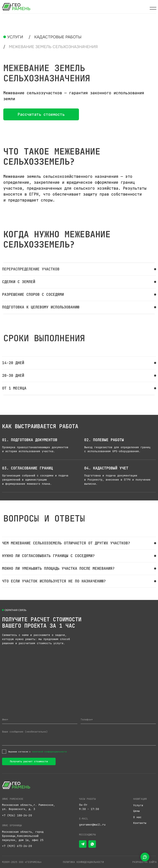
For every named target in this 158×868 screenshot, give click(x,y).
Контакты (140, 823)
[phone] (118, 719)
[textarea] (79, 737)
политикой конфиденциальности (49, 752)
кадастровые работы (58, 37)
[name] (40, 719)
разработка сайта (144, 862)
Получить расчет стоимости (29, 761)
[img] (16, 7)
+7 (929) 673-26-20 (17, 846)
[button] (41, 114)
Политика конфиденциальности (83, 862)
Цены (136, 811)
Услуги (15, 37)
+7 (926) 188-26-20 (17, 815)
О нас (137, 817)
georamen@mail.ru (92, 825)
